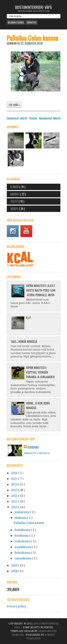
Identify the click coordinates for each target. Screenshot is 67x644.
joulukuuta (22, 512)
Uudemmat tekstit (17, 118)
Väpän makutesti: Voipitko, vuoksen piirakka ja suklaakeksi (40, 372)
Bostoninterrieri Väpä (33, 7)
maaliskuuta (23, 547)
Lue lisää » (14, 105)
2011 (15, 501)
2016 (15, 473)
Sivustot (32, 22)
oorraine (33, 447)
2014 (15, 484)
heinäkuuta (23, 530)
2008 (15, 571)
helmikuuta (23, 553)
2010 (15, 507)
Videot (15, 209)
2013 (15, 490)
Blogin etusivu (16, 22)
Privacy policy (16, 606)
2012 (15, 496)
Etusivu (33, 118)
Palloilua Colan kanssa (32, 38)
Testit (14, 201)
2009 (15, 566)
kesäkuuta (22, 536)
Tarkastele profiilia (37, 453)
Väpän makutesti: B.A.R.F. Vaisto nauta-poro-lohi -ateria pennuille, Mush (41, 290)
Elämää (15, 187)
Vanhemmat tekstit (50, 118)
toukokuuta (23, 541)
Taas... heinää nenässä (24, 342)
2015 (15, 479)
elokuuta (21, 518)
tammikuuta (23, 558)
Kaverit (15, 194)
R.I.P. (29, 318)
